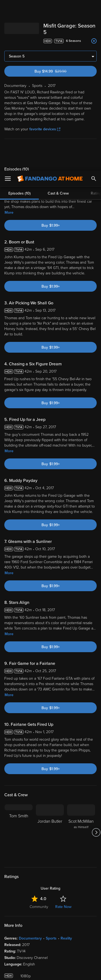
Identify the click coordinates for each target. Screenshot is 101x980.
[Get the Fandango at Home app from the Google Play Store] (52, 835)
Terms (16, 897)
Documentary (30, 768)
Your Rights (85, 908)
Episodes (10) (20, 23)
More (9, 42)
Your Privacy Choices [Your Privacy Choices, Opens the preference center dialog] (51, 958)
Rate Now (63, 736)
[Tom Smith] (19, 662)
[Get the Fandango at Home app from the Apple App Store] (20, 835)
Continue (50, 971)
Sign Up (50, 851)
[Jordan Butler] (50, 662)
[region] (50, 928)
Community (39, 736)
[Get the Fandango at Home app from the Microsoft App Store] (83, 835)
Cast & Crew (58, 23)
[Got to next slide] (96, 662)
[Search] (94, 8)
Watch (15, 868)
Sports (51, 768)
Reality (66, 768)
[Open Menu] (8, 8)
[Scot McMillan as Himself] (81, 662)
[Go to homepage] (50, 8)
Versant (45, 892)
